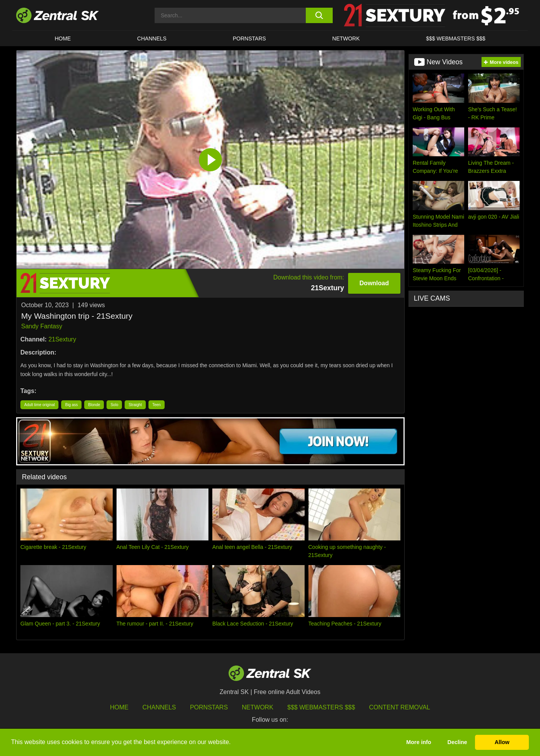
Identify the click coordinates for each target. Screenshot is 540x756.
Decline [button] (457, 742)
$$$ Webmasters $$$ (456, 38)
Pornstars (249, 38)
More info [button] (419, 742)
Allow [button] (502, 742)
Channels (152, 38)
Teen (157, 405)
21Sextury (62, 339)
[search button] (319, 15)
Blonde (94, 405)
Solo (114, 405)
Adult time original (39, 405)
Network (346, 38)
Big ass (71, 405)
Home (63, 38)
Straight (135, 405)
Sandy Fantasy (42, 326)
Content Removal (400, 707)
